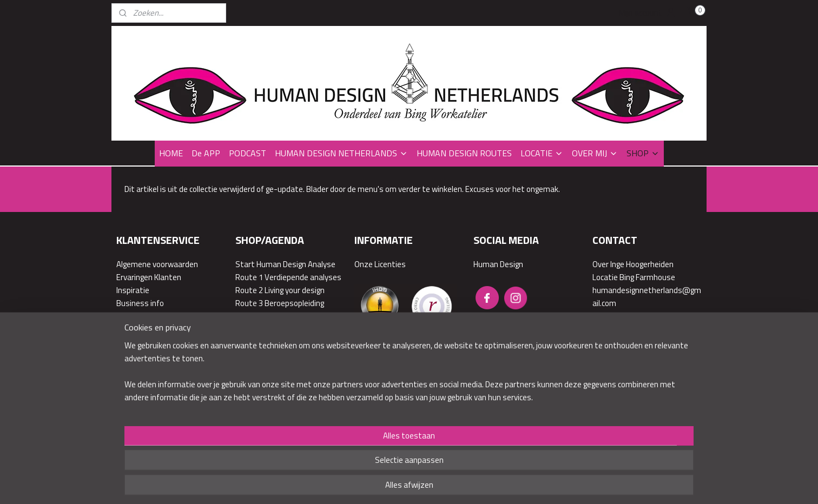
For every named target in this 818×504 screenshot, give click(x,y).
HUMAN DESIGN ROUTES (464, 153)
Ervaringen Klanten (149, 277)
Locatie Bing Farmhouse (634, 277)
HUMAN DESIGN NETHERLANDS (341, 153)
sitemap (394, 428)
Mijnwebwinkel (525, 428)
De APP (206, 153)
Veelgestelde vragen (152, 316)
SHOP (643, 153)
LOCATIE (542, 153)
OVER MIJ (595, 153)
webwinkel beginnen (444, 428)
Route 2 (249, 290)
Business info (140, 303)
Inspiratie (133, 290)
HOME (171, 153)
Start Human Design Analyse (285, 264)
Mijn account (648, 13)
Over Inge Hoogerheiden (633, 264)
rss (411, 428)
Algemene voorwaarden (157, 264)
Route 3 (249, 303)
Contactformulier (622, 355)
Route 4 (249, 316)
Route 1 (249, 277)
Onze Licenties (380, 264)
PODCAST (248, 153)
